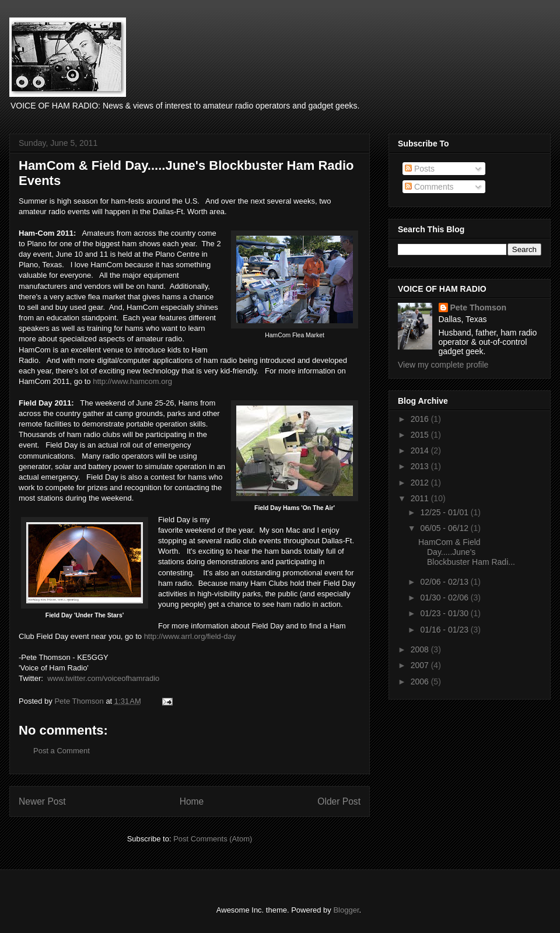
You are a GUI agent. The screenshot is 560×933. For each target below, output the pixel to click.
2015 (421, 435)
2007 (421, 665)
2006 (421, 682)
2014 (421, 450)
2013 (421, 466)
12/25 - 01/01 (445, 512)
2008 (421, 649)
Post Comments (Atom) (213, 839)
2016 (421, 419)
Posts (420, 169)
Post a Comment (62, 751)
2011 (421, 498)
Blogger (346, 910)
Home (192, 801)
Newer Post (42, 801)
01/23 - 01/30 (445, 613)
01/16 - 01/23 (445, 630)
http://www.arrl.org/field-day (190, 636)
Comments (429, 187)
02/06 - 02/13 (445, 582)
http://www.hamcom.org (132, 381)
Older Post (339, 801)
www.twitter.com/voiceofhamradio (103, 678)
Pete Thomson (478, 307)
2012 (421, 483)
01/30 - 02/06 (445, 597)
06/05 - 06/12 (445, 528)
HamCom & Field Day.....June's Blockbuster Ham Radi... (467, 552)
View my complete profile (443, 365)
